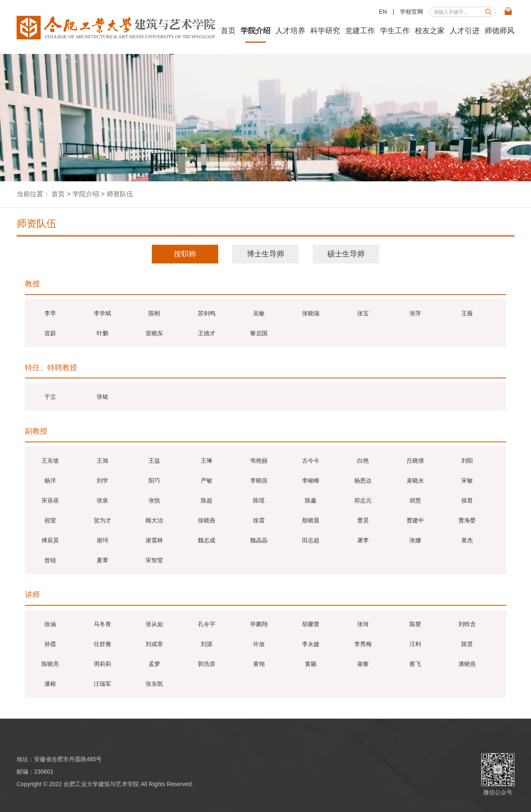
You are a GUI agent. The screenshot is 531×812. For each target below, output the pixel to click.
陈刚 (154, 313)
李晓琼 (259, 480)
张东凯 (154, 684)
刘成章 (154, 644)
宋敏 (467, 480)
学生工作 (395, 31)
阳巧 (154, 480)
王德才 (207, 333)
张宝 (363, 313)
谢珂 (102, 540)
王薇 (467, 313)
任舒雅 (102, 644)
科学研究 (325, 31)
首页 (228, 31)
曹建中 (415, 520)
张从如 (154, 624)
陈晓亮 (50, 664)
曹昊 (363, 520)
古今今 (311, 461)
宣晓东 (154, 333)
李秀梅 (363, 644)
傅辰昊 (50, 540)
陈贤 (467, 644)
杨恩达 (363, 480)
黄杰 (467, 540)
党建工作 (360, 31)
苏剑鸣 (207, 313)
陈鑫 (311, 500)
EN (383, 12)
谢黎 (363, 664)
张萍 (415, 313)
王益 (154, 461)
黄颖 (311, 664)
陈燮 (415, 624)
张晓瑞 (311, 313)
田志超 (311, 540)
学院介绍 (256, 31)
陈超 (207, 500)
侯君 (467, 500)
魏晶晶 (259, 540)
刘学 (102, 480)
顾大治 (154, 520)
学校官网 (412, 12)
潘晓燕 (467, 664)
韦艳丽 (259, 461)
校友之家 (430, 31)
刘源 (207, 644)
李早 (50, 313)
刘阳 (467, 461)
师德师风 (499, 31)
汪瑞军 (102, 684)
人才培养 (290, 31)
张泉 (102, 500)
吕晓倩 (415, 461)
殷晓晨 (311, 520)
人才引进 (465, 31)
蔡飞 (415, 664)
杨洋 (50, 480)
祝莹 (50, 520)
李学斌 (102, 313)
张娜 (415, 540)
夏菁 (102, 560)
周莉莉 (102, 664)
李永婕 (311, 644)
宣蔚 (50, 333)
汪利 (415, 644)
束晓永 (415, 480)
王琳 (207, 461)
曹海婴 (467, 520)
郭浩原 (207, 664)
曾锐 (50, 560)
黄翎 (259, 664)
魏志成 (207, 540)
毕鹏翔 (259, 624)
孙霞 (50, 644)
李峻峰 (311, 480)
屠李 (363, 540)
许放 (259, 644)
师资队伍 (120, 194)
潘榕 (50, 684)
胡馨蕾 (311, 624)
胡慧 (415, 500)
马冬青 (102, 624)
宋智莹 (154, 560)
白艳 (363, 461)
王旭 (102, 461)
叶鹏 (102, 333)
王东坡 (50, 461)
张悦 (154, 500)
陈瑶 (259, 500)
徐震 (259, 520)
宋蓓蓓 (50, 500)
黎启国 (259, 333)
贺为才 (102, 520)
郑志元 (363, 500)
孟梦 (154, 664)
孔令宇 (207, 624)
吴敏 (259, 313)
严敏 (207, 480)
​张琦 (363, 624)
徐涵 (50, 624)
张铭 (102, 397)
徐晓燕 (207, 520)
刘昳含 (467, 624)
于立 (50, 397)
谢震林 (154, 540)
